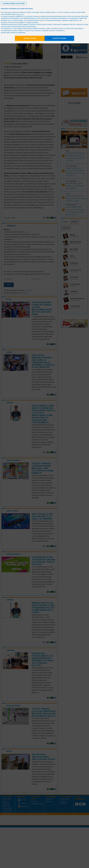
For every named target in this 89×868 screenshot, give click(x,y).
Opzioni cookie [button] (30, 38)
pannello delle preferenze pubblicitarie (13, 33)
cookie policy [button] (20, 14)
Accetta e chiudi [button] (59, 38)
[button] (14, 4)
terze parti (29, 16)
